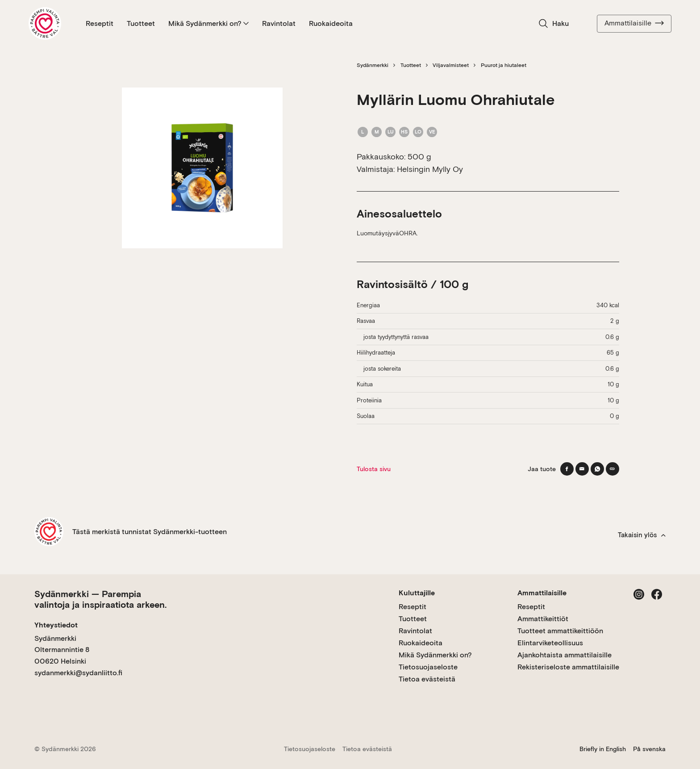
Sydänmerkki (373, 65)
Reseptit (100, 23)
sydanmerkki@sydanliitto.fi (78, 673)
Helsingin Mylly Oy (430, 169)
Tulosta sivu (374, 469)
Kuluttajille (417, 593)
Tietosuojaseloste (428, 667)
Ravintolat (279, 23)
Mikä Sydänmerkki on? (208, 23)
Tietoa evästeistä (427, 679)
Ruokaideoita (331, 23)
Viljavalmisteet (451, 65)
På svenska (649, 749)
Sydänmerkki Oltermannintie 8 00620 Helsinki (62, 650)
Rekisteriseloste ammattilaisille (568, 667)
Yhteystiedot (56, 625)
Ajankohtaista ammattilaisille (565, 655)
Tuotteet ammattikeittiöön (560, 631)
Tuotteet (141, 23)
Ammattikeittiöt (543, 619)
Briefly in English (603, 749)
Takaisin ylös (642, 535)
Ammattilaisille (634, 23)
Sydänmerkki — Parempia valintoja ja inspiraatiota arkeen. (100, 599)
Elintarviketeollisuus (550, 643)
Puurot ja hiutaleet (504, 65)
